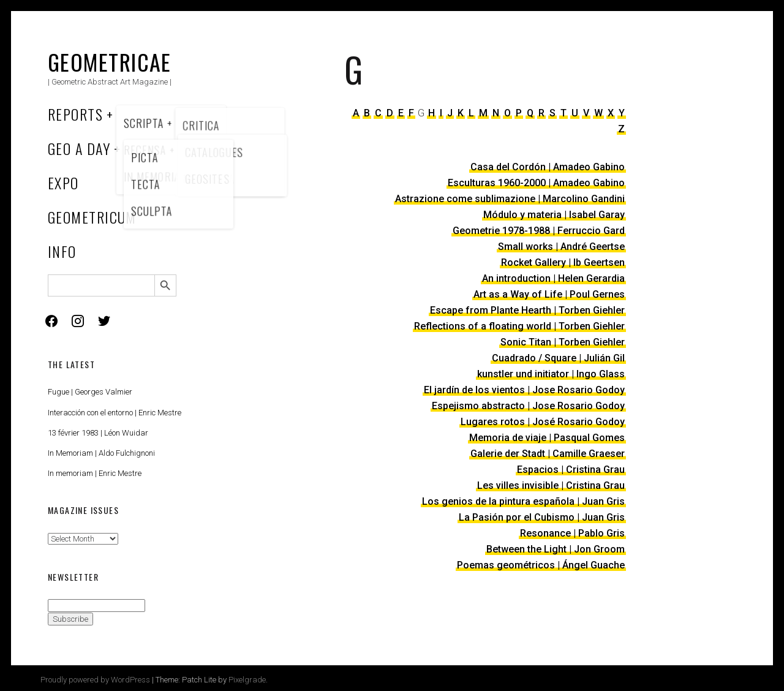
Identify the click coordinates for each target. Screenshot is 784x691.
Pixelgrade (247, 680)
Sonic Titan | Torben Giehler (563, 342)
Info (62, 251)
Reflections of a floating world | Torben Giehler (519, 326)
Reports (75, 114)
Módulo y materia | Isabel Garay (554, 215)
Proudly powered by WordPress (95, 680)
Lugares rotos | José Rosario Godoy (543, 422)
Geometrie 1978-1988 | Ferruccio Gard (539, 231)
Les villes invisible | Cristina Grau (551, 485)
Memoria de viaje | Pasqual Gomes (547, 438)
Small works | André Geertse (561, 247)
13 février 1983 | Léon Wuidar (98, 433)
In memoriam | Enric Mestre (95, 473)
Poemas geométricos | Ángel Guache (541, 565)
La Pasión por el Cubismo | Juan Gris (542, 517)
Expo (63, 183)
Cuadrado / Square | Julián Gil (558, 358)
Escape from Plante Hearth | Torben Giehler (527, 310)
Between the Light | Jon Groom (556, 549)
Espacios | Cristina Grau (571, 470)
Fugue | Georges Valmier (90, 392)
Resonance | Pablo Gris (572, 533)
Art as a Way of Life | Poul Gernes (549, 294)
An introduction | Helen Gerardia (553, 278)
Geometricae (110, 62)
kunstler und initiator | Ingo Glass (551, 374)
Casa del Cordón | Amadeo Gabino (548, 167)
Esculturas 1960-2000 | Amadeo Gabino (536, 183)
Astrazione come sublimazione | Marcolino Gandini (510, 199)
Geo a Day (79, 148)
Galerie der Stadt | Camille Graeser (548, 454)
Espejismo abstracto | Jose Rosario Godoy (528, 406)
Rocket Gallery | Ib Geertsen (563, 262)
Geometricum (92, 217)
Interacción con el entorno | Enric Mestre (115, 413)
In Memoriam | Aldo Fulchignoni (101, 453)
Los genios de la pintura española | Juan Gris (523, 501)
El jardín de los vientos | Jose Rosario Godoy (524, 390)
